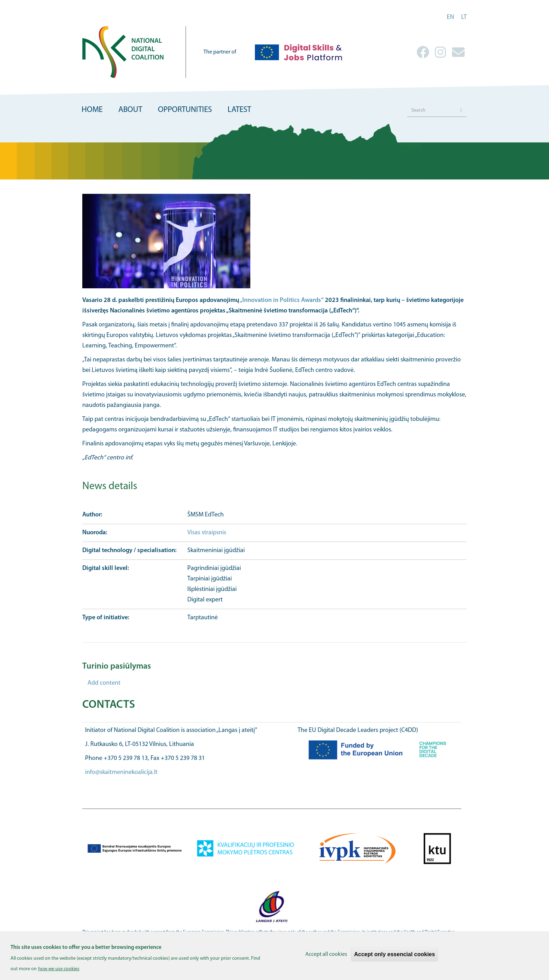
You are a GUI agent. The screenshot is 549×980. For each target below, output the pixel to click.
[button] (274, 241)
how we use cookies (59, 972)
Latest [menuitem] (239, 110)
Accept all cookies (326, 957)
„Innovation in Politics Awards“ (282, 300)
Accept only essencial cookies (394, 957)
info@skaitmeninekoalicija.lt (121, 772)
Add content (104, 683)
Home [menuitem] (92, 110)
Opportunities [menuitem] (185, 110)
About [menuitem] (130, 110)
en (450, 17)
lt (464, 17)
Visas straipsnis (207, 533)
